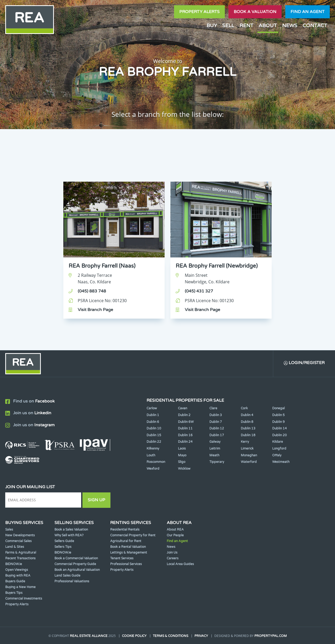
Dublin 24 (185, 442)
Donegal (278, 408)
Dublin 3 (216, 415)
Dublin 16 (185, 435)
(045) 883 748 (92, 291)
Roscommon (156, 462)
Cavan (183, 408)
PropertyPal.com (271, 636)
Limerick (247, 448)
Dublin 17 (217, 435)
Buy (212, 25)
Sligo (182, 462)
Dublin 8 (247, 422)
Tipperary (217, 462)
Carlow (152, 408)
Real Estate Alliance (89, 636)
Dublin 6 (153, 422)
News (290, 25)
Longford (279, 448)
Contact (315, 25)
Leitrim (215, 448)
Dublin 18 (248, 435)
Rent (246, 25)
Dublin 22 (154, 442)
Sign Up (96, 500)
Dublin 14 (280, 428)
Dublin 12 (217, 428)
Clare (213, 408)
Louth (151, 455)
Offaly (277, 455)
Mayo (182, 455)
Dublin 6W (186, 422)
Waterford (249, 462)
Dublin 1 (153, 415)
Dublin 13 (248, 428)
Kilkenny (153, 448)
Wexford (153, 469)
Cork (244, 408)
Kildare (278, 442)
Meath (214, 455)
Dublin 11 (185, 428)
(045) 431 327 (199, 291)
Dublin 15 (154, 435)
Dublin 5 (278, 415)
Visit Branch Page (95, 310)
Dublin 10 (154, 428)
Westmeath (281, 462)
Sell (228, 25)
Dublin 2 (184, 415)
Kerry (245, 442)
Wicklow (184, 469)
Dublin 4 (247, 415)
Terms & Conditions (171, 636)
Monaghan (249, 455)
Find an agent (308, 12)
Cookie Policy (134, 636)
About (268, 25)
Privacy (201, 636)
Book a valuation (255, 12)
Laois (182, 448)
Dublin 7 (216, 422)
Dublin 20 (280, 435)
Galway (215, 442)
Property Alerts (199, 12)
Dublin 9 (278, 422)
